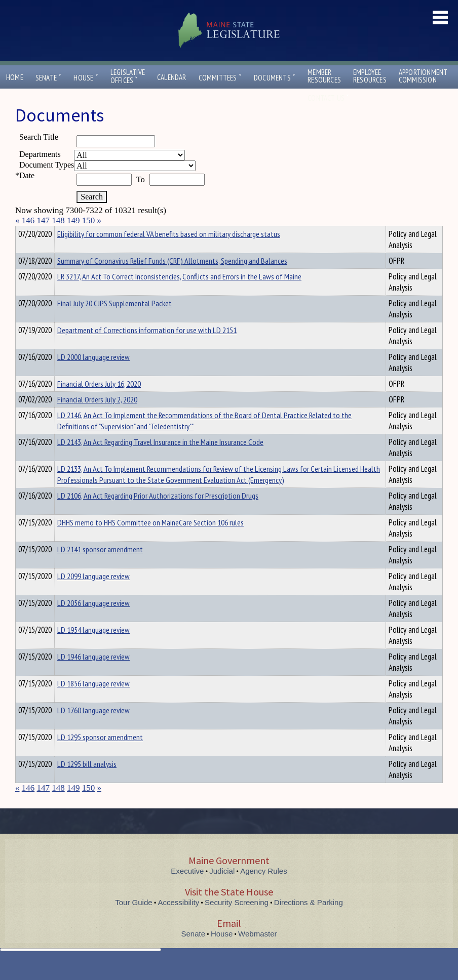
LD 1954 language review (93, 648)
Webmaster (257, 952)
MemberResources (324, 76)
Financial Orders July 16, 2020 (99, 402)
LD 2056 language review (93, 621)
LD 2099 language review (93, 594)
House (86, 78)
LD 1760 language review (93, 728)
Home (15, 77)
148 (58, 220)
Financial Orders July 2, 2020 (97, 418)
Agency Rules (264, 889)
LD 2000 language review (93, 375)
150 (89, 220)
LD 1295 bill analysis (87, 782)
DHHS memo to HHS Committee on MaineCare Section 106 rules (150, 541)
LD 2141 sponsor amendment (100, 567)
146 (28, 220)
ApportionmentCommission (423, 76)
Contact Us (328, 98)
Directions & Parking (309, 921)
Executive (187, 889)
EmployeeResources (370, 76)
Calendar (172, 77)
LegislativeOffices (128, 76)
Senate (49, 78)
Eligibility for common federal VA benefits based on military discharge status (169, 252)
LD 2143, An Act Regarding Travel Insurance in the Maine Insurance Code (160, 460)
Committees (220, 78)
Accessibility (179, 921)
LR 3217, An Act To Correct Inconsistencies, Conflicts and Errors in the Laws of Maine (179, 295)
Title (24, 232)
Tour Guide (133, 921)
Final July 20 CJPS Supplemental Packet (114, 321)
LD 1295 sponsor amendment (100, 755)
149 (73, 220)
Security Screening (237, 921)
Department (73, 232)
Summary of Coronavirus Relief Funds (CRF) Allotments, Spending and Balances (172, 279)
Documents (275, 78)
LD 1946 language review (93, 675)
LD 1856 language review (93, 702)
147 (44, 220)
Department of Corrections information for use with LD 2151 (147, 348)
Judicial (222, 889)
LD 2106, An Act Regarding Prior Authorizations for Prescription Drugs (158, 514)
